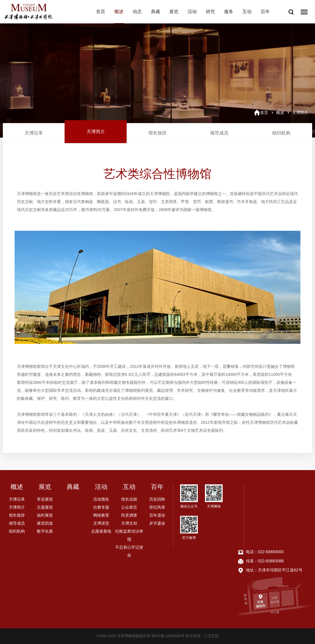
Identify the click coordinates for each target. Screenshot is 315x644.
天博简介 (300, 113)
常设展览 (45, 499)
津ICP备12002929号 (168, 636)
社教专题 (101, 507)
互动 (247, 12)
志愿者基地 (101, 531)
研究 (210, 12)
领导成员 (219, 133)
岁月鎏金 (157, 523)
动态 (137, 12)
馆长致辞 (157, 133)
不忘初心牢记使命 (129, 551)
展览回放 (45, 523)
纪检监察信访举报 (129, 535)
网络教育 (101, 515)
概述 (119, 12)
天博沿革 (34, 133)
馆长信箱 (129, 499)
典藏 (155, 12)
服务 (229, 12)
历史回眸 (157, 499)
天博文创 (129, 523)
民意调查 (129, 515)
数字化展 (45, 531)
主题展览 (45, 507)
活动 (192, 12)
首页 (101, 12)
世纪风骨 (157, 507)
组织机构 (281, 133)
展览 (174, 12)
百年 (265, 12)
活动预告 (101, 499)
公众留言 (129, 507)
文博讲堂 (101, 523)
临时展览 (45, 515)
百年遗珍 (157, 515)
